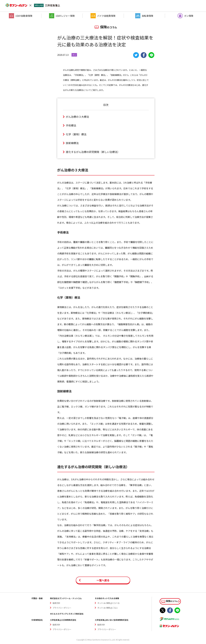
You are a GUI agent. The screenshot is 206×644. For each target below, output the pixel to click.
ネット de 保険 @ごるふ (108, 608)
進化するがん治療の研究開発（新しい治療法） (93, 152)
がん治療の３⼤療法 (77, 117)
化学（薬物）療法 (76, 134)
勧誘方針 (56, 603)
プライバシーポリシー (62, 608)
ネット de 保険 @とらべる (109, 603)
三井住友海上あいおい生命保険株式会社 (112, 620)
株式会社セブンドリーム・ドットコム (66, 598)
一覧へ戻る (103, 580)
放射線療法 (72, 143)
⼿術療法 (71, 125)
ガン (74, 55)
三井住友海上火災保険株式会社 (63, 620)
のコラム (170, 601)
